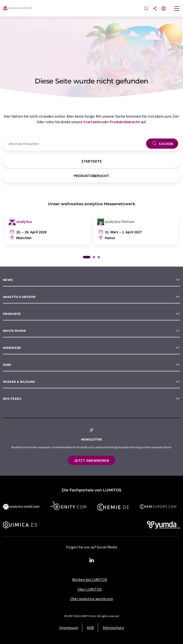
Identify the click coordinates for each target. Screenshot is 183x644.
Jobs (7, 365)
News (8, 280)
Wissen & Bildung (19, 382)
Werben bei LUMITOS (90, 579)
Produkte (12, 314)
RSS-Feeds (12, 399)
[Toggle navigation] (177, 9)
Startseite (92, 122)
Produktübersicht (125, 122)
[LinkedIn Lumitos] (91, 560)
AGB (90, 628)
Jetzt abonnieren (91, 460)
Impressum (69, 628)
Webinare (12, 348)
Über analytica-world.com (92, 599)
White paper (14, 331)
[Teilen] (155, 9)
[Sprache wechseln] (164, 9)
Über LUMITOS (90, 589)
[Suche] (146, 9)
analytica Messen (19, 297)
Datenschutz (113, 628)
